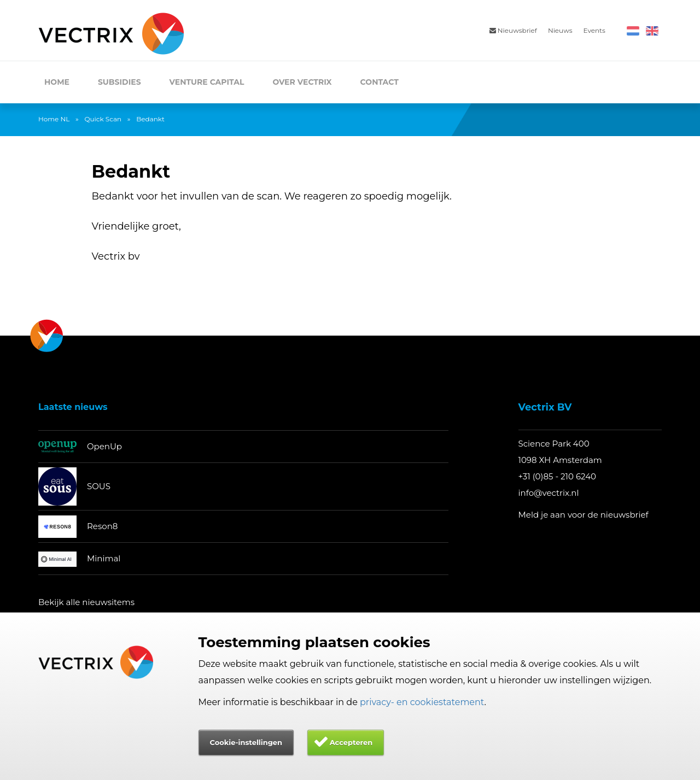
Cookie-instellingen (246, 742)
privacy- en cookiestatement (422, 702)
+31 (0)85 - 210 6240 (558, 476)
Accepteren (351, 742)
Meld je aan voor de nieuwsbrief (584, 515)
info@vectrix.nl (549, 493)
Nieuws (560, 30)
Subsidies (119, 82)
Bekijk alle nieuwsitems (86, 602)
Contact (380, 82)
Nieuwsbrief (513, 30)
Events (594, 30)
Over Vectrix (302, 82)
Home (57, 82)
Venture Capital (207, 82)
